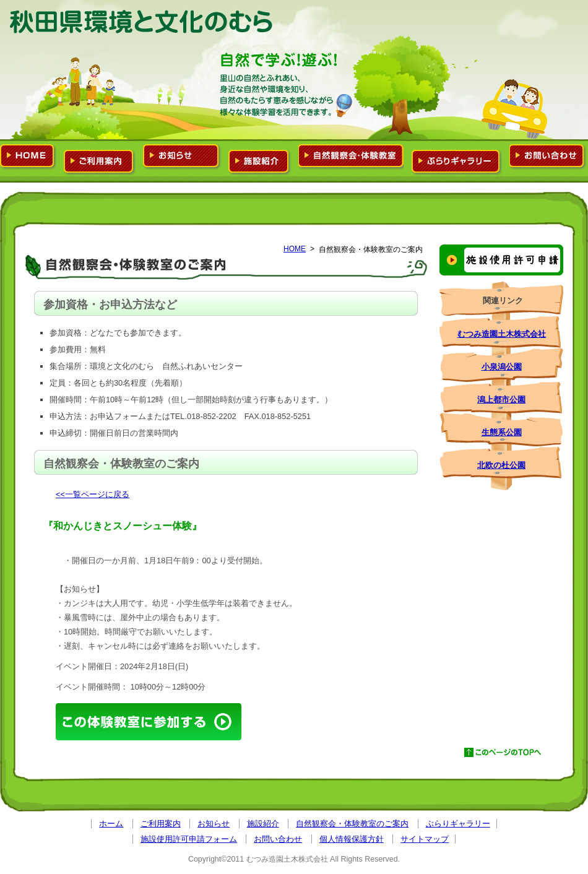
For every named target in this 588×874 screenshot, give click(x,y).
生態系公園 (502, 432)
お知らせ (182, 157)
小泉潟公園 (502, 367)
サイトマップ (425, 839)
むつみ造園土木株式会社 (502, 334)
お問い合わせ (548, 157)
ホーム (28, 157)
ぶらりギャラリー (457, 160)
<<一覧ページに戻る (93, 494)
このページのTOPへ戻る (504, 753)
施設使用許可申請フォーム (501, 260)
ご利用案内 (100, 160)
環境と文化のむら (142, 22)
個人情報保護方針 (352, 839)
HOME (295, 249)
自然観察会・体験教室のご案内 (351, 157)
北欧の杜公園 (501, 465)
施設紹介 (260, 160)
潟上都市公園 (501, 400)
